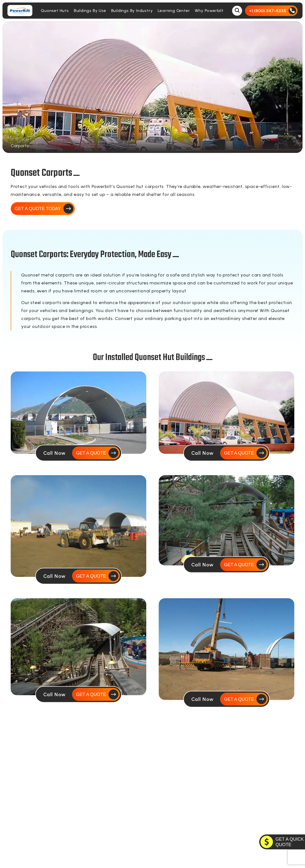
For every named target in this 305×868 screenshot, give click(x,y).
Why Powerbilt (209, 11)
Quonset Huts (55, 11)
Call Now (55, 453)
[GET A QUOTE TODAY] (282, 842)
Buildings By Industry (132, 11)
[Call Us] (271, 11)
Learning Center (174, 11)
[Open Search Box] (237, 11)
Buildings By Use (90, 11)
